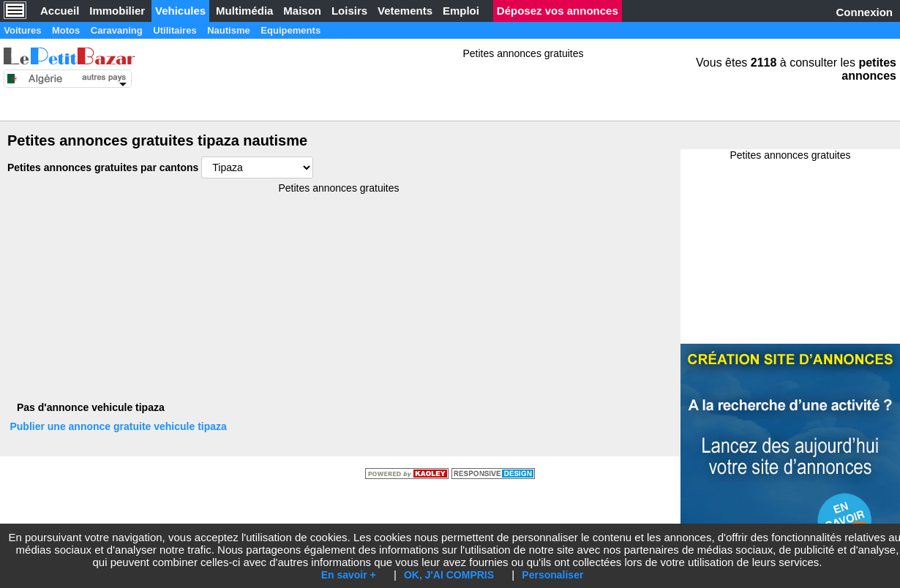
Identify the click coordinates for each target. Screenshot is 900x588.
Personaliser (552, 575)
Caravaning (148, 30)
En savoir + (349, 575)
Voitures (29, 30)
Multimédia (244, 11)
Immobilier (117, 11)
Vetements (405, 11)
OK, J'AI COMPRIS (449, 575)
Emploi (461, 11)
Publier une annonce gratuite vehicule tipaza (125, 434)
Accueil (60, 11)
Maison (302, 11)
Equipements (362, 30)
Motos (85, 30)
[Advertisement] (439, 150)
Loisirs (349, 11)
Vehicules (180, 11)
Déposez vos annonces (558, 11)
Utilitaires (220, 30)
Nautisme (286, 30)
